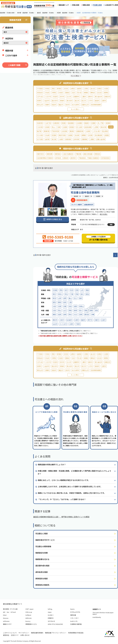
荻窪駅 (54, 135)
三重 (70, 302)
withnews (6, 621)
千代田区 (40, 88)
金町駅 (47, 139)
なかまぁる (51, 621)
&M (4, 612)
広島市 (103, 320)
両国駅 (98, 196)
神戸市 (90, 320)
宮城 (77, 290)
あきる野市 (76, 105)
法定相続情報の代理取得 (45, 158)
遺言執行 (73, 158)
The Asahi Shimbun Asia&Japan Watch (103, 613)
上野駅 (96, 127)
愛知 (54, 302)
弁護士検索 (76, 5)
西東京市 (107, 97)
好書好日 (51, 618)
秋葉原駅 (56, 123)
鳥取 (70, 310)
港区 (53, 88)
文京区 (66, 88)
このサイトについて (10, 633)
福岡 (54, 314)
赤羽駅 (90, 135)
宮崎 (81, 314)
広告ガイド (15, 635)
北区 (73, 92)
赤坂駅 (47, 127)
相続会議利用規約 (37, 633)
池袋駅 (70, 135)
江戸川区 (40, 97)
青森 (61, 290)
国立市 (77, 101)
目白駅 (77, 135)
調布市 (90, 97)
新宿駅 (72, 127)
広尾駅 (65, 127)
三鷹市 (84, 97)
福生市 (61, 105)
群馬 (87, 294)
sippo (50, 612)
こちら (84, 333)
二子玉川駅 (96, 131)
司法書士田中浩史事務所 (85, 192)
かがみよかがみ (75, 612)
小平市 (90, 101)
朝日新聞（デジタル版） (11, 609)
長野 (65, 298)
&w (8, 612)
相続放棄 (49, 154)
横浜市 (55, 320)
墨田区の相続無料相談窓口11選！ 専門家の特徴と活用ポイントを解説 (61, 517)
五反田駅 (64, 131)
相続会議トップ (64, 5)
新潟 (54, 298)
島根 (75, 310)
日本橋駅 (79, 123)
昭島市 (54, 105)
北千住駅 (40, 139)
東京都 (76, 196)
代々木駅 (40, 135)
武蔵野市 (76, 97)
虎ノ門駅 (101, 123)
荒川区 (79, 92)
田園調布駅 (80, 131)
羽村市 (67, 105)
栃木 (82, 294)
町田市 (55, 97)
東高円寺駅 (62, 135)
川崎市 (71, 324)
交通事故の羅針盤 (76, 624)
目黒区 (99, 88)
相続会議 (73, 615)
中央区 (47, 88)
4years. (72, 609)
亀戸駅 (39, 131)
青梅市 (62, 101)
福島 (87, 290)
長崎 (65, 314)
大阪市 (62, 320)
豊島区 (67, 92)
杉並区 (61, 92)
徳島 (86, 310)
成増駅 (107, 135)
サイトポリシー (24, 633)
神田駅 (64, 123)
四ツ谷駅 (79, 127)
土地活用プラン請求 (112, 5)
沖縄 (93, 314)
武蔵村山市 (85, 105)
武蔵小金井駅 (101, 139)
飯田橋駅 (71, 123)
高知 (96, 310)
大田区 (106, 88)
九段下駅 (48, 123)
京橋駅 (93, 123)
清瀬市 (47, 105)
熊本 (70, 314)
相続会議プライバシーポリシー (56, 633)
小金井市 (47, 101)
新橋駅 (108, 123)
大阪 (54, 306)
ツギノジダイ (74, 618)
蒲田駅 (72, 131)
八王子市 (48, 97)
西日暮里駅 (99, 135)
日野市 (104, 101)
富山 (70, 298)
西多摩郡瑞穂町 (96, 105)
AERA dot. (29, 618)
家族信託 (97, 154)
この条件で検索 (14, 65)
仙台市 (55, 324)
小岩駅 (61, 139)
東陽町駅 (47, 131)
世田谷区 (40, 92)
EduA (5, 615)
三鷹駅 (92, 139)
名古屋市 (69, 320)
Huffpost (28, 615)
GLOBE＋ (51, 615)
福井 (81, 298)
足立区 (99, 92)
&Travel (13, 612)
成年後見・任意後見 (62, 158)
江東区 (86, 88)
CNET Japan (29, 609)
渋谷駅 (47, 135)
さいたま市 (63, 324)
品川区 (93, 88)
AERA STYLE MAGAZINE (55, 624)
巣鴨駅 (84, 135)
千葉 (72, 294)
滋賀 (75, 306)
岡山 (60, 310)
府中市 (62, 97)
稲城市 (97, 101)
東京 (54, 294)
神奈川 (60, 294)
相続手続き (41, 154)
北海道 (55, 290)
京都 (65, 306)
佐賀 (60, 314)
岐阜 (65, 302)
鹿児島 (87, 314)
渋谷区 (47, 92)
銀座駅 (87, 123)
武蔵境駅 (84, 139)
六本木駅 (40, 127)
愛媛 (91, 310)
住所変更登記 (105, 158)
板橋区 (86, 92)
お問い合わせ (25, 635)
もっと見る (75, 109)
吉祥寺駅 (76, 139)
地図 (111, 225)
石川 (75, 298)
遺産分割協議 (88, 154)
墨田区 (79, 88)
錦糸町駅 (104, 127)
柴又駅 (54, 139)
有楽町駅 (40, 123)
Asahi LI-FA (74, 621)
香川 (81, 310)
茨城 (77, 294)
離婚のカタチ (7, 624)
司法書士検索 (97, 5)
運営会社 (6, 635)
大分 (75, 314)
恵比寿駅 (105, 131)
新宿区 (59, 88)
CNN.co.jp (29, 612)
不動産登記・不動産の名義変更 (89, 158)
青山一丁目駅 (56, 127)
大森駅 (88, 131)
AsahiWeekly (97, 617)
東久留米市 (99, 97)
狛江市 (84, 101)
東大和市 (70, 101)
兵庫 (60, 306)
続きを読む (104, 214)
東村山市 (40, 105)
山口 (65, 310)
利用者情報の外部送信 (76, 633)
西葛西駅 (68, 139)
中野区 (54, 92)
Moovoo (6, 618)
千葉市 (78, 324)
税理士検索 (86, 5)
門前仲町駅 (56, 131)
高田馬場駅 (88, 127)
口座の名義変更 (68, 154)
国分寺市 (55, 101)
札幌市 (77, 320)
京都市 (97, 320)
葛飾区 (106, 92)
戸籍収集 (78, 154)
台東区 (73, 88)
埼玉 (66, 294)
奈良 (70, 306)
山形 (82, 290)
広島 (54, 310)
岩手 (66, 290)
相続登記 (58, 154)
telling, (50, 609)
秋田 (72, 290)
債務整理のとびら (31, 624)
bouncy (28, 621)
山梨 (60, 298)
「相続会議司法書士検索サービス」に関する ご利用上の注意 (60, 331)
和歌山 (81, 306)
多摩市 (39, 101)
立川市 (69, 97)
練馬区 (93, 92)
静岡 (60, 302)
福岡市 (83, 320)
